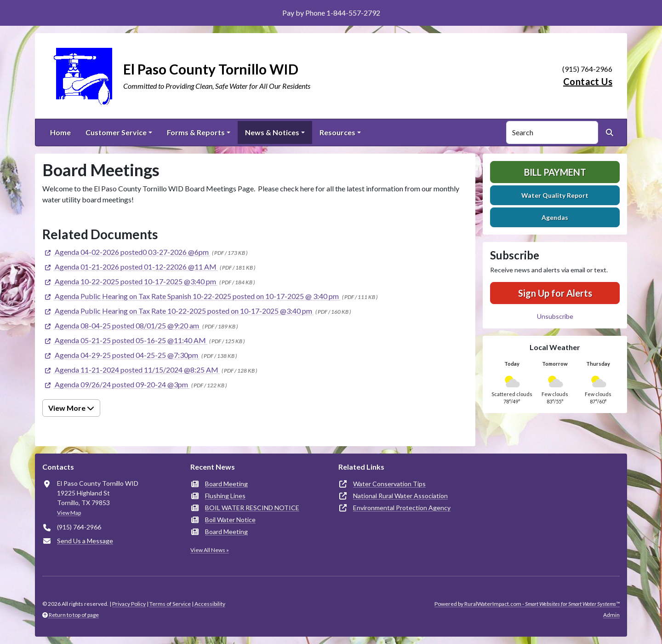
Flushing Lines (225, 496)
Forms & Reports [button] (196, 132)
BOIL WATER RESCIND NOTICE (252, 508)
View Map (69, 513)
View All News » (210, 550)
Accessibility (210, 604)
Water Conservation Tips (389, 484)
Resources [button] (337, 132)
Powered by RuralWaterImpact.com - (527, 604)
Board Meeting (226, 484)
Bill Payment (555, 172)
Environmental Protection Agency (402, 508)
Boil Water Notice (230, 520)
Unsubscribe (555, 316)
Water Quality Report (555, 195)
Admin (611, 615)
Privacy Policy (129, 604)
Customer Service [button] (116, 132)
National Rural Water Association (400, 496)
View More (71, 408)
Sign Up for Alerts (555, 293)
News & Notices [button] (272, 132)
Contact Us (588, 81)
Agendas (555, 217)
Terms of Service (170, 604)
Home (60, 132)
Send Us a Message (85, 541)
